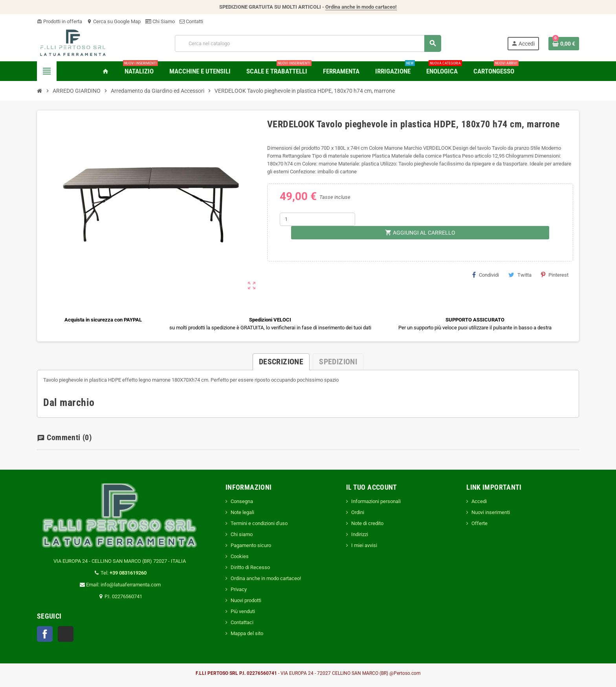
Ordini (358, 512)
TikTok (66, 634)
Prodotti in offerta (60, 21)
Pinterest (555, 275)
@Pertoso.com (405, 673)
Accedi (479, 501)
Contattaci (242, 622)
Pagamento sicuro (251, 545)
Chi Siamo (160, 21)
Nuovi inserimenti (491, 512)
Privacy (239, 589)
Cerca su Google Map (114, 21)
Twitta (520, 275)
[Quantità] (317, 219)
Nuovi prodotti (246, 600)
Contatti (191, 21)
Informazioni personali (376, 501)
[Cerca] (308, 43)
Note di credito (367, 523)
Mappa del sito (247, 633)
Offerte (479, 523)
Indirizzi (360, 534)
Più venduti (243, 611)
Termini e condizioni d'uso (259, 523)
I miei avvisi (364, 545)
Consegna (242, 501)
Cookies (240, 556)
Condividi (486, 275)
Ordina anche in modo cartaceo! (361, 7)
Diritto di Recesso (250, 567)
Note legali (242, 512)
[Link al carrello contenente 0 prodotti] (564, 44)
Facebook (45, 634)
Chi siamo (242, 534)
